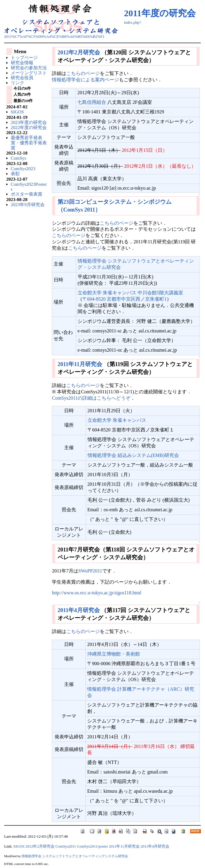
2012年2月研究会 (79, 52)
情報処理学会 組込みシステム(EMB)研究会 (133, 455)
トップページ (24, 57)
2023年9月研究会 (28, 204)
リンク (18, 83)
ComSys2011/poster (92, 846)
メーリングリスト (29, 73)
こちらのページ (83, 73)
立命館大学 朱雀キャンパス (117, 420)
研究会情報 (22, 63)
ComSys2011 (66, 846)
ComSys (19, 158)
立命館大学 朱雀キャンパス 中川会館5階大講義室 (130, 293)
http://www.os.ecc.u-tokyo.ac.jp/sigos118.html (97, 593)
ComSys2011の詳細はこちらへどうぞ (91, 398)
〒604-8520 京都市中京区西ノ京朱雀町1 (125, 299)
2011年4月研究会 (79, 610)
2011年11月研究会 (80, 364)
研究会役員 (22, 78)
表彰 (15, 174)
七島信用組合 (92, 102)
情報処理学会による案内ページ (85, 80)
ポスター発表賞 (27, 194)
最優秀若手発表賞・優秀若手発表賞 (29, 143)
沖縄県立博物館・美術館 (114, 654)
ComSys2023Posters (29, 187)
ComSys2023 (23, 168)
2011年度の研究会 (160, 13)
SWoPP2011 (90, 571)
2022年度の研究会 (29, 127)
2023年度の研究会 (29, 122)
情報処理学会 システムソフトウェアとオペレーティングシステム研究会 (75, 856)
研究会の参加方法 (29, 68)
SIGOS (17, 112)
